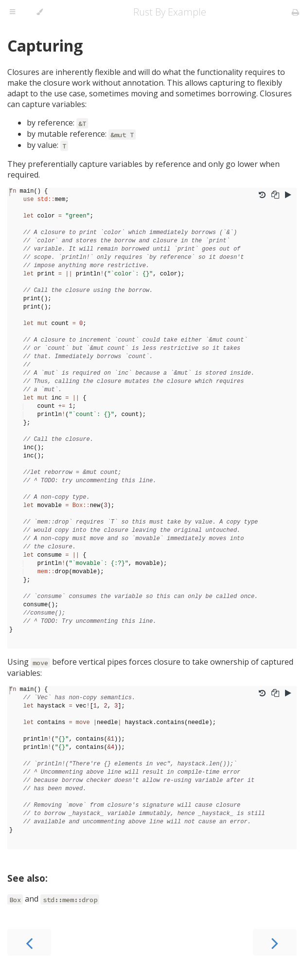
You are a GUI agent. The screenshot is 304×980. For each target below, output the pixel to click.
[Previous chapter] (29, 942)
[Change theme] (40, 12)
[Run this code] (288, 196)
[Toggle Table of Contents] (12, 12)
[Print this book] (295, 12)
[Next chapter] (275, 942)
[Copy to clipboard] (275, 196)
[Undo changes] (262, 196)
